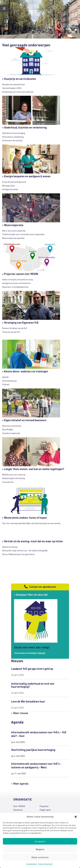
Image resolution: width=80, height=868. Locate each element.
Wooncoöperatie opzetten (13, 238)
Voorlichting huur (10, 381)
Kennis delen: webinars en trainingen (26, 371)
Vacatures (18, 810)
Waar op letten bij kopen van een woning (43, 523)
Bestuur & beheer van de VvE (15, 328)
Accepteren (40, 841)
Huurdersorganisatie (11, 433)
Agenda (5, 377)
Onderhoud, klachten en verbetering (25, 127)
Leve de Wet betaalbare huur (28, 701)
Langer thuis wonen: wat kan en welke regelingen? (34, 469)
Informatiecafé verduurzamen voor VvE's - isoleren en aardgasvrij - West (36, 765)
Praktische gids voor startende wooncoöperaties (23, 234)
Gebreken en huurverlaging (14, 133)
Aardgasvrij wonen (10, 189)
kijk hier (42, 653)
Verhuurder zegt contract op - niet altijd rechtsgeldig (25, 550)
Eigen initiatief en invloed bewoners (25, 420)
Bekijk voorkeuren (40, 857)
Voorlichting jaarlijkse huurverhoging (33, 750)
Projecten (44, 806)
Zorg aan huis (8, 482)
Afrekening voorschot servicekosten (18, 92)
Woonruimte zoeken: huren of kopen (25, 518)
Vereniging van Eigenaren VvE (21, 322)
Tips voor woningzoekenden (14, 523)
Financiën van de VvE (11, 332)
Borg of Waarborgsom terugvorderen (18, 554)
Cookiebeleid (31, 864)
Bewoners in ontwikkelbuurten (15, 287)
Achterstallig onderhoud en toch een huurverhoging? (33, 685)
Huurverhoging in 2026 (12, 88)
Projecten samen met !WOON (21, 274)
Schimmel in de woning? (12, 140)
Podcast (6, 384)
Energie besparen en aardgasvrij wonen (27, 176)
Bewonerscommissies (12, 426)
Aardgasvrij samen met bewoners (16, 283)
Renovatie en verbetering (13, 137)
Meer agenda (21, 783)
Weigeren (40, 849)
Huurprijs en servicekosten (20, 79)
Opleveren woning (10, 547)
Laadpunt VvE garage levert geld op (32, 669)
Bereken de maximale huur (14, 84)
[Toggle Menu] (4, 9)
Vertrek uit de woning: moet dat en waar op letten (33, 541)
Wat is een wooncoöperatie (14, 231)
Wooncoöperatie (14, 225)
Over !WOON (19, 806)
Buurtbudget (8, 429)
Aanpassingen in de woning (14, 478)
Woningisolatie (8, 186)
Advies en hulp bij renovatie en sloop (18, 279)
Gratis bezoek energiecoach (14, 182)
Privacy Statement (45, 864)
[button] (76, 817)
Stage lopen (45, 810)
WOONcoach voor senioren (14, 474)
